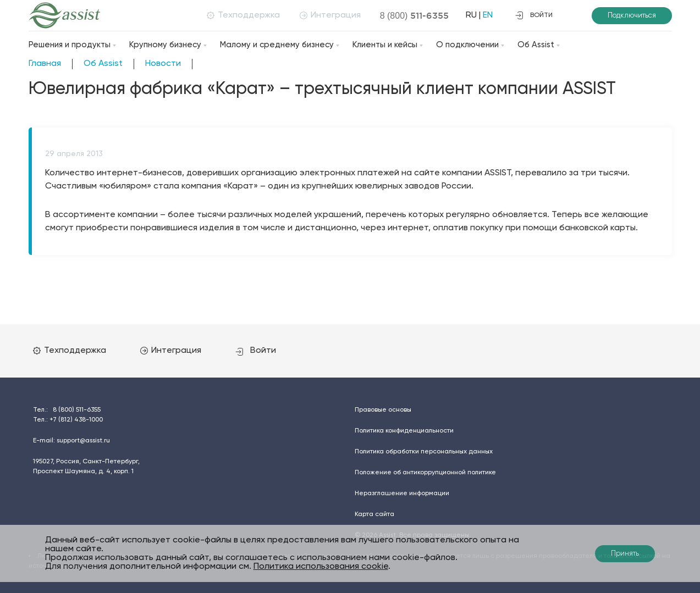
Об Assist (536, 45)
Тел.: (67, 410)
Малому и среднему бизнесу (277, 45)
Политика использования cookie (321, 567)
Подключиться (632, 16)
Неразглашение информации (402, 494)
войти (534, 15)
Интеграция (330, 15)
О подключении (467, 45)
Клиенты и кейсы (385, 45)
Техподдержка (243, 15)
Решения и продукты (70, 45)
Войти (256, 351)
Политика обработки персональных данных (424, 452)
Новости (163, 64)
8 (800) (415, 15)
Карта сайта (374, 514)
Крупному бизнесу (165, 45)
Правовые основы (383, 410)
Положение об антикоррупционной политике (425, 473)
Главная (45, 64)
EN (488, 15)
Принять (625, 554)
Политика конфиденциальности (404, 431)
